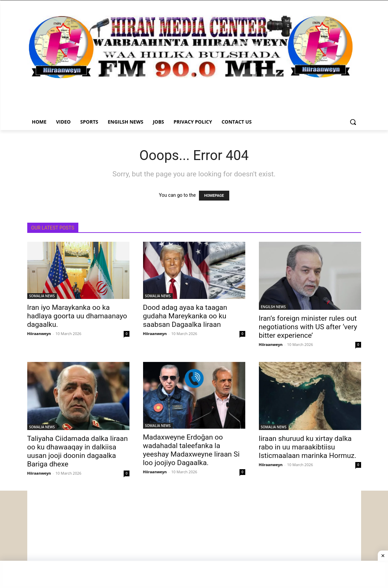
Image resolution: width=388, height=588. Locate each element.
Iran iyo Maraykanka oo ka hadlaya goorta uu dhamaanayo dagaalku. (77, 316)
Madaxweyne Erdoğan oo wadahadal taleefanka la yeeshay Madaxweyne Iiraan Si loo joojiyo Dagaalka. (191, 450)
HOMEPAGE (214, 196)
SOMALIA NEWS (42, 296)
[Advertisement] (194, 538)
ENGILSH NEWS (273, 307)
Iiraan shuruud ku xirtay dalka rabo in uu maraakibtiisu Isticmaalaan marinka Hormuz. (308, 447)
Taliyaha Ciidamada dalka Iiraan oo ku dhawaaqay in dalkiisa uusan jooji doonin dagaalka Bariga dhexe (78, 451)
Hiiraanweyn (39, 333)
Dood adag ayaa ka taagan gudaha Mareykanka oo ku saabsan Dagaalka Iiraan (185, 316)
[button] (353, 122)
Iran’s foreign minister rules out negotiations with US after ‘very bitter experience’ (308, 327)
